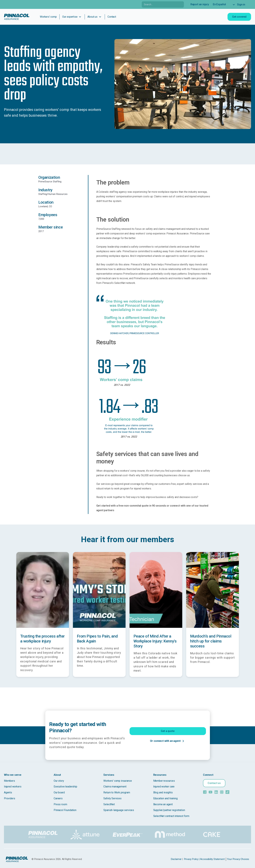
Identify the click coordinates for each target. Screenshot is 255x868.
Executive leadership (65, 787)
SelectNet (109, 804)
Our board (59, 792)
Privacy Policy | (192, 859)
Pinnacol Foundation (65, 810)
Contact (112, 17)
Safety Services (112, 798)
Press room (60, 804)
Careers (58, 798)
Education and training (165, 798)
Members (9, 781)
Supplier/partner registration (169, 810)
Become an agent (163, 804)
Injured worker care (164, 787)
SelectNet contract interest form (171, 816)
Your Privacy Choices (238, 859)
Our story (59, 781)
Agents (8, 792)
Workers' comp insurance (118, 781)
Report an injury (200, 4)
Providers (9, 798)
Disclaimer (176, 859)
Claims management (115, 787)
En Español (219, 4)
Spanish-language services (119, 810)
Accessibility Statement (212, 859)
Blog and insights (163, 792)
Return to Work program (117, 792)
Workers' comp (48, 17)
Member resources (164, 781)
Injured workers (13, 787)
